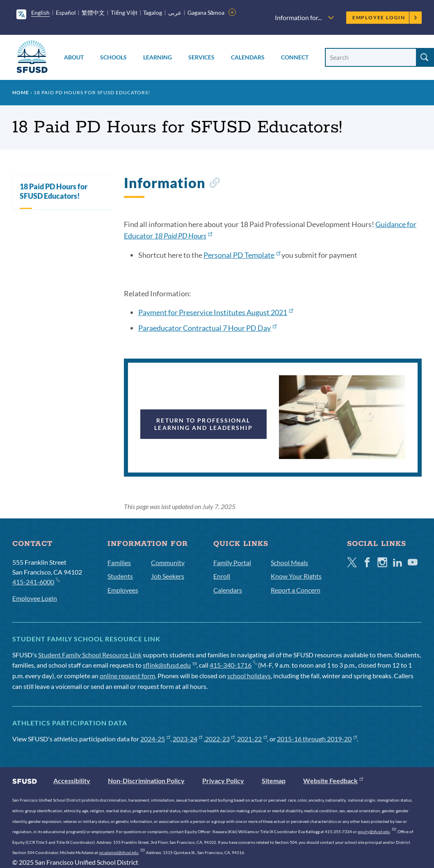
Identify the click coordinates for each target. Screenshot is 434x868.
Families (119, 562)
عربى (175, 12)
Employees (123, 590)
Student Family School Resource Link (90, 655)
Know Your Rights (296, 576)
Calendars (248, 57)
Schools (113, 57)
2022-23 (220, 739)
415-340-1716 (233, 665)
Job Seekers (168, 576)
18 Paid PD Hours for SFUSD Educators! (54, 191)
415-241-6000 (36, 581)
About (74, 57)
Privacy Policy (223, 781)
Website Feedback (333, 781)
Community (168, 562)
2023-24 (188, 739)
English (40, 12)
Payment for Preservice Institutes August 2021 (216, 312)
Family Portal (232, 562)
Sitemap (274, 781)
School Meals (289, 562)
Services (201, 57)
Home (21, 92)
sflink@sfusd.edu (170, 665)
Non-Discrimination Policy (146, 781)
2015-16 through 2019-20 (317, 739)
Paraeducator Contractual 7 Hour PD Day (207, 328)
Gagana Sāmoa (206, 12)
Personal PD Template (242, 255)
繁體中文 (93, 12)
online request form (127, 676)
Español (66, 12)
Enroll (222, 576)
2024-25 (155, 739)
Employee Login (385, 17)
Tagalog (153, 12)
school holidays (249, 676)
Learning (158, 57)
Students (120, 576)
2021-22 (252, 739)
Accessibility (72, 781)
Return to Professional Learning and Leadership (203, 424)
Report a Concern (296, 590)
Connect (295, 57)
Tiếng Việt (124, 12)
